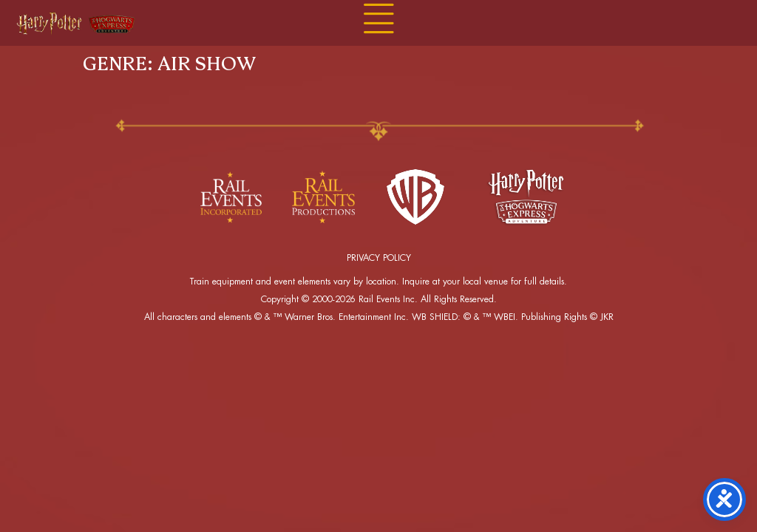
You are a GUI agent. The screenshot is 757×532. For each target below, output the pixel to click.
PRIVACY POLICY (379, 258)
